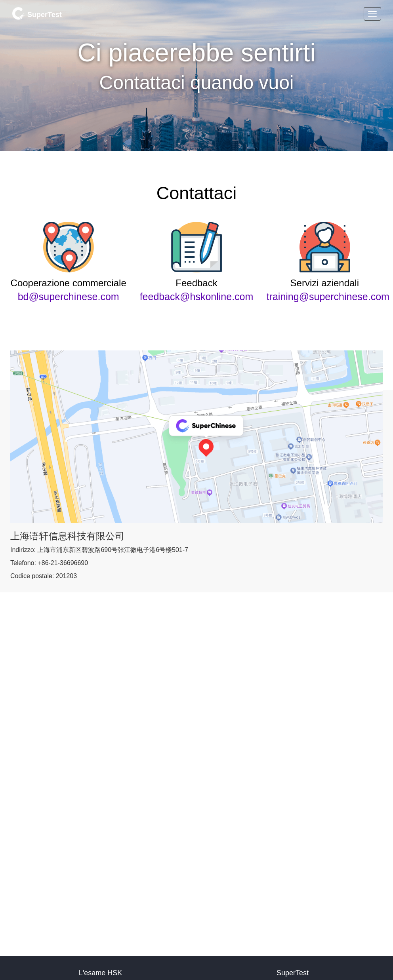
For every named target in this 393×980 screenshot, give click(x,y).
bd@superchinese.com (69, 297)
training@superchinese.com (328, 297)
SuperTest (37, 13)
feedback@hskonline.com (197, 297)
